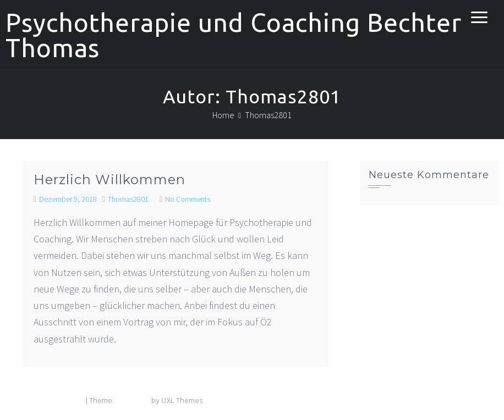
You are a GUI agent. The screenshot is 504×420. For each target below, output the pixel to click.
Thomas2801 (128, 199)
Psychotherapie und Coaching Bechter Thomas (234, 35)
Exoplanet (133, 401)
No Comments (188, 199)
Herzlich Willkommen (109, 179)
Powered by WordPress (45, 401)
